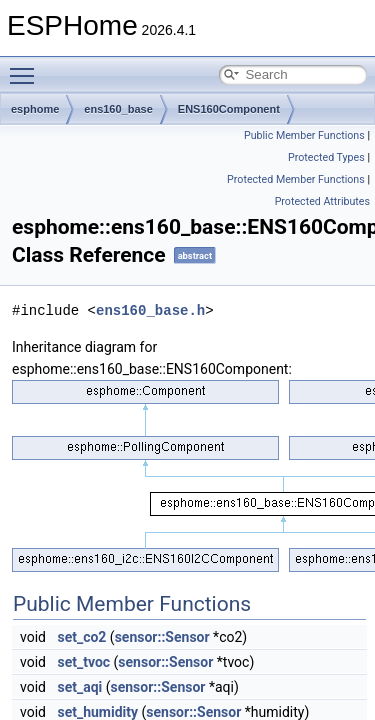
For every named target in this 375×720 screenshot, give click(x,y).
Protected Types (326, 157)
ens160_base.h (150, 310)
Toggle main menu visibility (27, 67)
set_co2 (81, 637)
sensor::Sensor (162, 637)
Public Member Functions (304, 135)
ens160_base (118, 109)
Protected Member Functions (296, 179)
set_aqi (79, 687)
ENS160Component (229, 109)
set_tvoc (83, 662)
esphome (35, 109)
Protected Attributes (322, 201)
